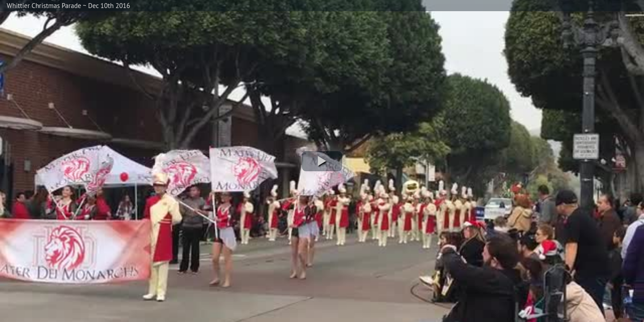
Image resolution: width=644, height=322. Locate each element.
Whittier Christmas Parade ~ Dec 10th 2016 (68, 6)
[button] (322, 161)
